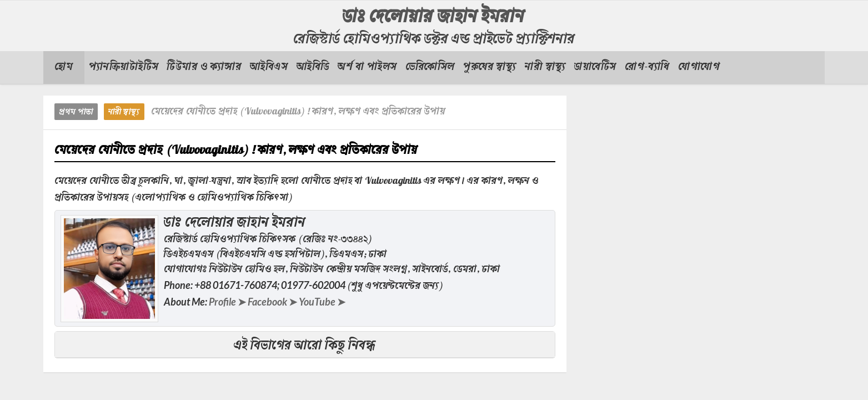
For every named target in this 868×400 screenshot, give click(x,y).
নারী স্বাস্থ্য (124, 112)
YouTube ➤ (322, 302)
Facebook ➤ (272, 302)
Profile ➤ (227, 302)
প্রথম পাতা (76, 112)
